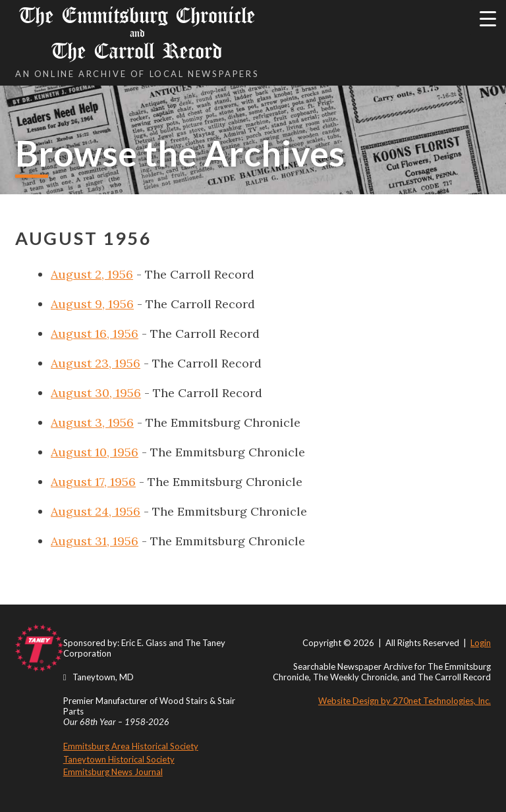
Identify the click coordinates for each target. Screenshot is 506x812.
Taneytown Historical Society (119, 759)
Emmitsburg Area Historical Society (131, 746)
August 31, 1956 (95, 541)
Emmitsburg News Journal (113, 772)
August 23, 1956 (96, 363)
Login (481, 643)
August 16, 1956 (95, 334)
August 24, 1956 (96, 511)
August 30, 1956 (96, 393)
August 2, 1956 (92, 274)
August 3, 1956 (92, 422)
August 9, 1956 (92, 304)
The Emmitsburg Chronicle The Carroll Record (137, 33)
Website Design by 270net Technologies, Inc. (405, 701)
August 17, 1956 (93, 482)
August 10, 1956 (95, 452)
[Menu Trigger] (488, 18)
